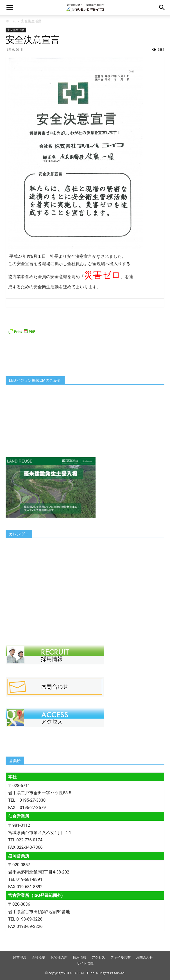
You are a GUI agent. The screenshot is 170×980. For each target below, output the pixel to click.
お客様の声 (59, 957)
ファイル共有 (121, 957)
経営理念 (20, 957)
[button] (10, 8)
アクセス (98, 957)
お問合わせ (144, 957)
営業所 (15, 761)
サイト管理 (85, 963)
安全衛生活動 (31, 21)
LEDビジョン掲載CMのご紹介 (35, 380)
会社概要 (38, 957)
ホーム (11, 21)
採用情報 (80, 957)
